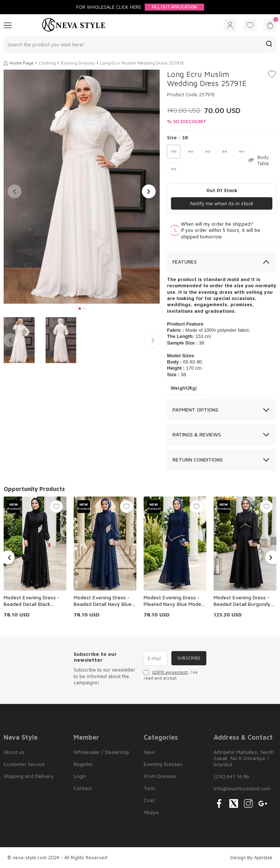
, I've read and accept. (171, 675)
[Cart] (270, 25)
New (149, 752)
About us (14, 752)
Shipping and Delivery (29, 776)
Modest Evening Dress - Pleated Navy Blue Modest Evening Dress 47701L (175, 601)
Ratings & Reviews (197, 435)
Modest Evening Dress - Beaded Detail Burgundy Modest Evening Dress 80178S (242, 601)
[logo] (74, 25)
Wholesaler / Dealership (102, 752)
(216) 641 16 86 (232, 776)
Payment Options (195, 410)
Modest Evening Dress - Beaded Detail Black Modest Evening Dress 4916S (32, 601)
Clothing (47, 63)
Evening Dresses (78, 63)
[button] (80, 309)
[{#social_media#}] (219, 803)
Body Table (259, 160)
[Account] (230, 25)
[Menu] (8, 25)
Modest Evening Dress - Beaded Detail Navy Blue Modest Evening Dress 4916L (103, 601)
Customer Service (24, 764)
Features (185, 262)
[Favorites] (250, 25)
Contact (83, 788)
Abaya (151, 812)
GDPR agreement (170, 672)
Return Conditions (198, 460)
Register (83, 764)
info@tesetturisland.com (242, 788)
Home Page (19, 63)
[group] (82, 187)
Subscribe (188, 658)
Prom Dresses (160, 776)
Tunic (150, 788)
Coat (149, 800)
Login (80, 776)
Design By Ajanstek (252, 857)
